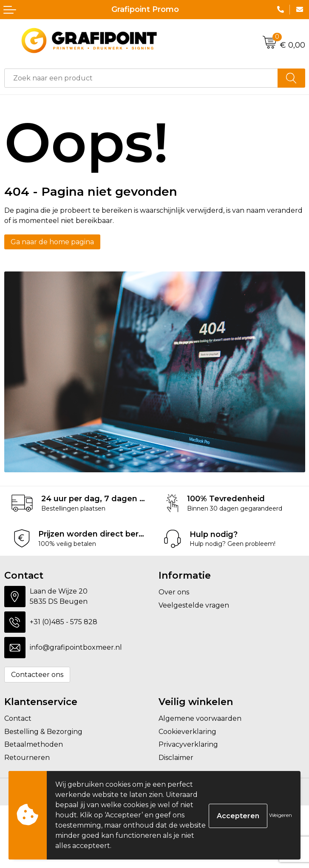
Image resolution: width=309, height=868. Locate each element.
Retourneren (27, 758)
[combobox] (141, 78)
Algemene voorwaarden (200, 718)
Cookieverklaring (187, 732)
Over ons (174, 592)
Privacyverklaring (188, 744)
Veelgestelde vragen (194, 605)
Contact (18, 718)
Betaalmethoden (34, 744)
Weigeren (281, 815)
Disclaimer (176, 758)
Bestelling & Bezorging (43, 732)
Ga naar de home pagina (52, 242)
